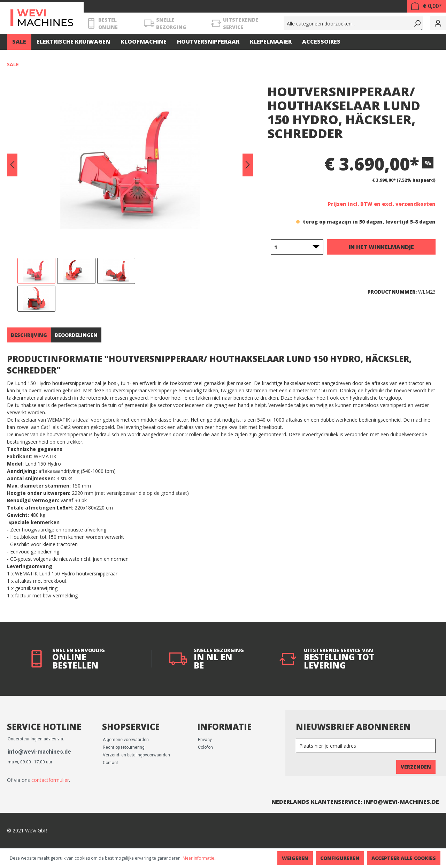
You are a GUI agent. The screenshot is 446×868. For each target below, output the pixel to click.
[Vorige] (12, 165)
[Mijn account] (438, 23)
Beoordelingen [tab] (76, 335)
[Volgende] (248, 165)
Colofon (205, 747)
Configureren (340, 858)
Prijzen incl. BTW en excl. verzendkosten (382, 204)
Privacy (205, 740)
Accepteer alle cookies (404, 858)
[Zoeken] (416, 23)
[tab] (29, 335)
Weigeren (295, 858)
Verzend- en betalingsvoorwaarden (136, 755)
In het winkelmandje (381, 247)
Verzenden (416, 767)
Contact (110, 763)
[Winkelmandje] (426, 6)
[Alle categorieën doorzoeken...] (347, 23)
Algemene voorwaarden (126, 740)
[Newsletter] (366, 746)
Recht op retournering (124, 747)
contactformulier (50, 780)
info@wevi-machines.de (39, 752)
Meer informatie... (200, 858)
